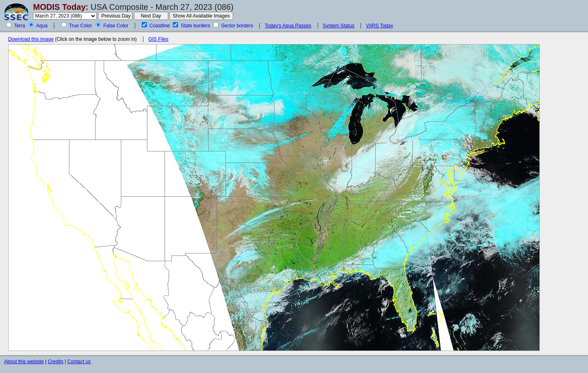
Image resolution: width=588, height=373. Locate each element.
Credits (56, 362)
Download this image (31, 39)
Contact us (79, 362)
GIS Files (158, 39)
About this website (24, 362)
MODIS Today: (61, 7)
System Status (339, 26)
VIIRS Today (379, 26)
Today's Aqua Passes (288, 26)
